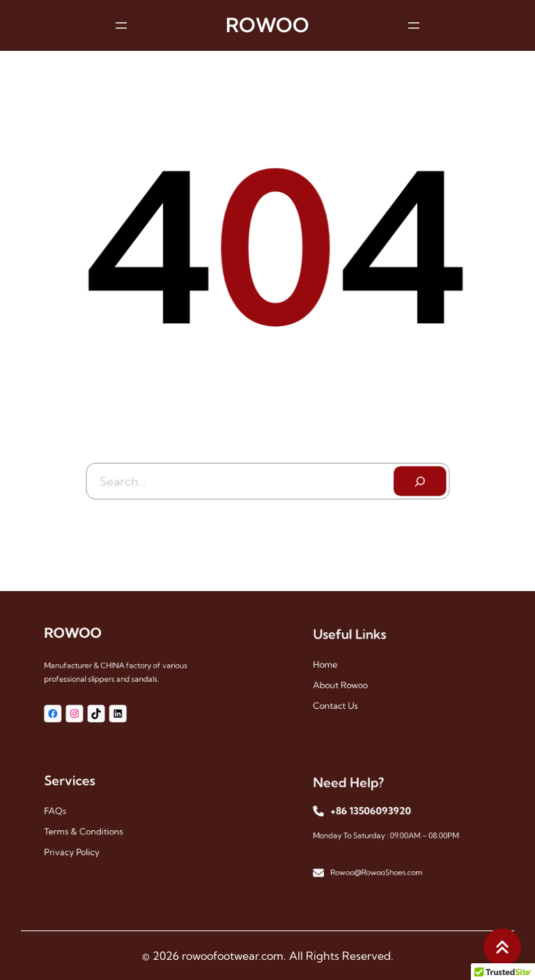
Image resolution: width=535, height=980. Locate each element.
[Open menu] (121, 24)
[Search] (417, 478)
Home (336, 665)
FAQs (66, 812)
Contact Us (344, 700)
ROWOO (267, 24)
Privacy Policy (80, 847)
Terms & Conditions (90, 829)
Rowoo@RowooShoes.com (379, 866)
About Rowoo (349, 683)
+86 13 (352, 813)
